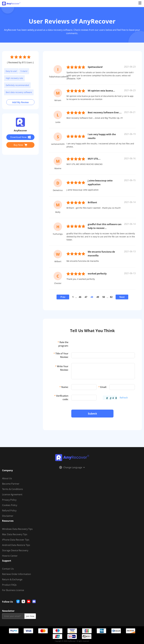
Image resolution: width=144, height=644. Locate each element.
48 (92, 297)
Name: (64, 387)
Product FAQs (9, 585)
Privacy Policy (9, 500)
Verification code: (61, 398)
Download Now (20, 137)
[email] (13, 616)
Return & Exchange (12, 579)
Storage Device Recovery (15, 550)
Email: (103, 387)
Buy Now (20, 145)
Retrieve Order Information (17, 574)
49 (98, 297)
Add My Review (20, 102)
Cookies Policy (10, 505)
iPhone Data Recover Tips (16, 540)
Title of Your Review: (61, 355)
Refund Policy (9, 511)
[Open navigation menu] (140, 4)
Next (122, 297)
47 (86, 297)
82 (111, 297)
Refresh (124, 398)
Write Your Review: (62, 368)
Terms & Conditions (13, 489)
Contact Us (8, 569)
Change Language (72, 467)
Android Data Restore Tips (16, 545)
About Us (7, 478)
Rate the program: (63, 344)
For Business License (13, 590)
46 (80, 297)
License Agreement (12, 494)
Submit (92, 414)
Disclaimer (8, 516)
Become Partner (11, 484)
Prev (63, 297)
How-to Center (10, 556)
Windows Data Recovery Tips (17, 529)
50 (104, 297)
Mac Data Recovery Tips (15, 534)
